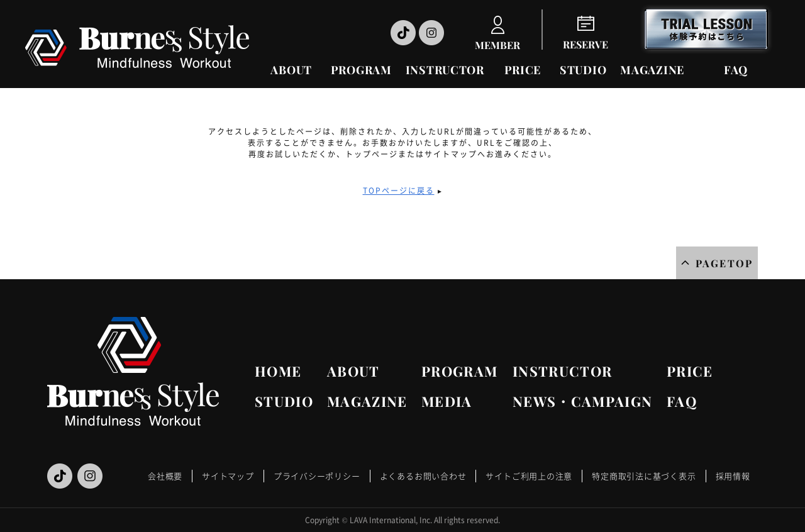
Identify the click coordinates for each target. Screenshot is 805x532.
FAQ (736, 70)
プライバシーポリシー (317, 476)
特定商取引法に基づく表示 (644, 476)
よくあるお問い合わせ (423, 476)
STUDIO (583, 70)
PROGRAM (361, 70)
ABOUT (291, 70)
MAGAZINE (652, 70)
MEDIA (447, 401)
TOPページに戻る (399, 191)
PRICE (523, 70)
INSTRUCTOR (445, 70)
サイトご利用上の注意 (529, 476)
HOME (278, 371)
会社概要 (165, 476)
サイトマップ (228, 476)
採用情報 (733, 476)
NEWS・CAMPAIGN (582, 401)
